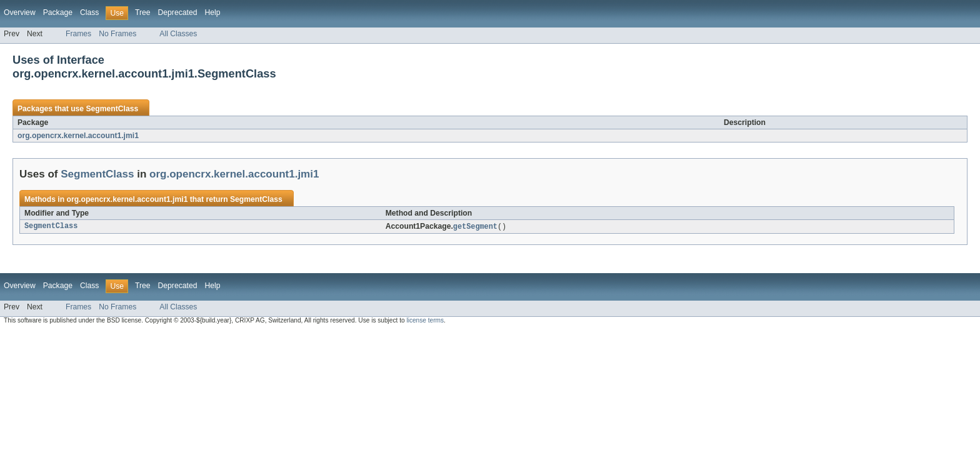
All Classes (178, 34)
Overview (20, 12)
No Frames (117, 34)
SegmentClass (112, 109)
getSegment (475, 227)
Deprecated (178, 12)
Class (89, 12)
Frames (78, 34)
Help (212, 12)
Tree (143, 12)
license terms (425, 321)
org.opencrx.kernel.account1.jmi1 (78, 136)
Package (58, 12)
